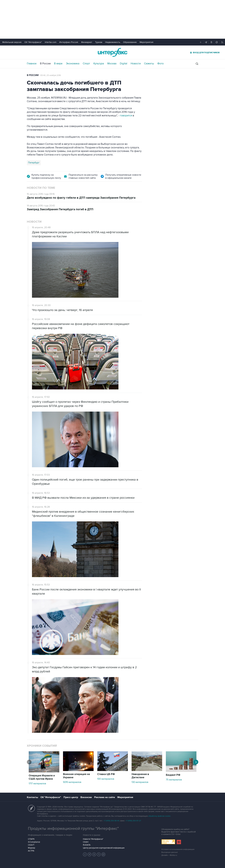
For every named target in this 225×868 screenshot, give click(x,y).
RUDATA (87, 845)
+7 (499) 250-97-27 (133, 821)
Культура (99, 64)
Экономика (73, 64)
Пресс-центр (71, 797)
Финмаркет (87, 42)
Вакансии (86, 797)
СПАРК (31, 839)
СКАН (86, 842)
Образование (130, 42)
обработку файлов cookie (159, 816)
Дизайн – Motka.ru (169, 855)
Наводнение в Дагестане (140, 776)
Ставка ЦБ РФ (106, 774)
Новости (136, 64)
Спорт (86, 64)
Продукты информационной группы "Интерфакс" (73, 829)
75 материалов (174, 780)
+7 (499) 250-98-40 (111, 821)
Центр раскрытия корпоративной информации (104, 848)
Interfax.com (51, 42)
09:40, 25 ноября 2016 (51, 75)
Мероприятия (146, 42)
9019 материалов (72, 782)
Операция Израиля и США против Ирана (42, 777)
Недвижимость (113, 42)
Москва (112, 64)
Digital (124, 64)
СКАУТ (31, 845)
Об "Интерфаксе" (33, 42)
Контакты (32, 797)
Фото (161, 64)
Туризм (99, 42)
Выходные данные (170, 852)
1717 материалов (37, 784)
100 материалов (106, 779)
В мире (58, 64)
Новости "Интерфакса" (93, 839)
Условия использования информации (178, 849)
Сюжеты (149, 64)
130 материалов (140, 782)
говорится (126, 116)
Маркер (32, 848)
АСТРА (31, 851)
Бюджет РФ (173, 775)
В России (45, 64)
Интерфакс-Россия (69, 42)
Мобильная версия (12, 42)
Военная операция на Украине (76, 776)
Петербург (34, 163)
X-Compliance (34, 842)
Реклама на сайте (105, 797)
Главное (32, 64)
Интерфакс (113, 52)
